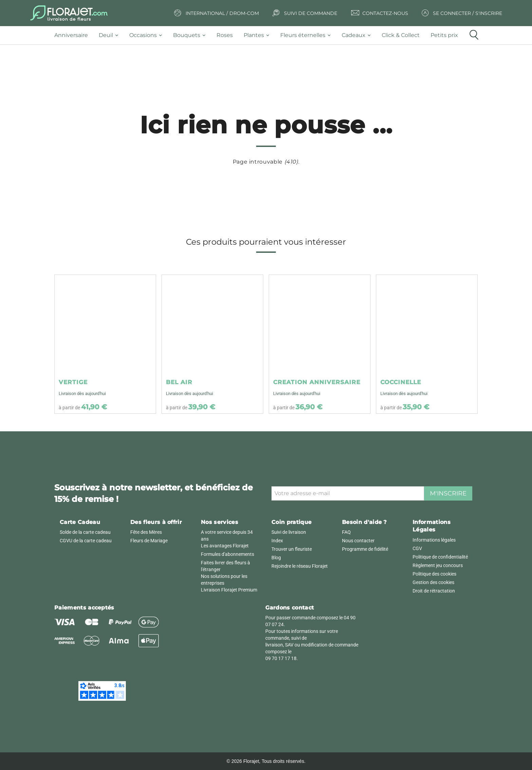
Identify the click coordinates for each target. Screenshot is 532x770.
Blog (276, 558)
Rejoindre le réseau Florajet (300, 566)
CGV (417, 548)
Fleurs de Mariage (149, 541)
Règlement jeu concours (438, 565)
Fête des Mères (146, 532)
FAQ (346, 532)
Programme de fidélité (365, 549)
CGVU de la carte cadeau (86, 541)
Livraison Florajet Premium (229, 590)
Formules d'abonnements (227, 554)
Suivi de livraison (289, 532)
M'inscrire (448, 493)
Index (277, 541)
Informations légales (434, 540)
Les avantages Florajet (225, 546)
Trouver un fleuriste (292, 549)
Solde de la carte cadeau (85, 532)
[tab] (74, 35)
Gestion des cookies (433, 582)
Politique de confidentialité (440, 557)
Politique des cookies (434, 574)
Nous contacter (358, 541)
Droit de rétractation (434, 591)
